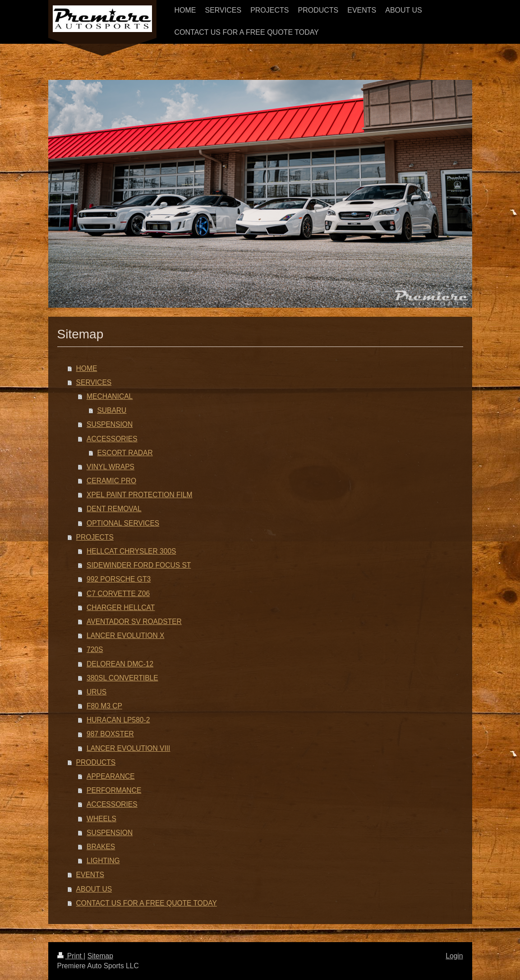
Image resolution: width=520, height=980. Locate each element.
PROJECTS (95, 537)
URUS (97, 692)
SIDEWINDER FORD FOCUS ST (139, 565)
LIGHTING (103, 861)
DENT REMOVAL (114, 509)
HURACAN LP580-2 (118, 720)
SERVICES (94, 382)
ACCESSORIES (112, 439)
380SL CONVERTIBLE (122, 678)
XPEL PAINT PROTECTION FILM (140, 495)
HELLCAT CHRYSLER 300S (131, 551)
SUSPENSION (110, 424)
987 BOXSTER (110, 734)
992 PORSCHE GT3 (119, 579)
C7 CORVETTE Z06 (118, 594)
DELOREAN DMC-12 (120, 664)
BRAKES (101, 847)
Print (71, 956)
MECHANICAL (110, 396)
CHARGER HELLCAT (121, 608)
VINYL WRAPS (110, 467)
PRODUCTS (96, 762)
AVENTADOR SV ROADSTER (134, 622)
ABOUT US (94, 889)
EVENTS (90, 875)
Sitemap (100, 956)
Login (454, 956)
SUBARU (112, 410)
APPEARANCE (111, 776)
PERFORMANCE (114, 790)
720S (95, 649)
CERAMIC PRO (111, 481)
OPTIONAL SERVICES (123, 523)
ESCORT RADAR (125, 453)
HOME (87, 368)
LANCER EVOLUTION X (125, 636)
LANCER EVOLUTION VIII (128, 748)
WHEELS (101, 819)
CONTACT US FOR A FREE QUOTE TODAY (147, 903)
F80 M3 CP (104, 706)
